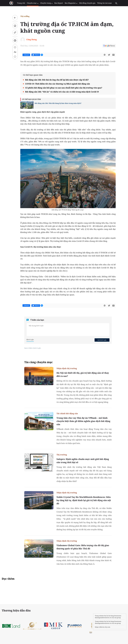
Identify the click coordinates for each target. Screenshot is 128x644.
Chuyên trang (47, 3)
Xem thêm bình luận (33, 348)
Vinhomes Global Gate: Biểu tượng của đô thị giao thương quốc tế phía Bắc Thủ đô (83, 547)
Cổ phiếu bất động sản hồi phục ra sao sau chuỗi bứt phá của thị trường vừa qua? (64, 88)
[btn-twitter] (109, 55)
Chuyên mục (34, 3)
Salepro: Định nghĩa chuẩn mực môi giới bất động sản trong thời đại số (83, 461)
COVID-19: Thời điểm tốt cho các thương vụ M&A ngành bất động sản (58, 84)
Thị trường (25, 16)
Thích (36, 55)
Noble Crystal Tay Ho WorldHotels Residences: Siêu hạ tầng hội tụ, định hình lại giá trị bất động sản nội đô (84, 500)
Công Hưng (32, 39)
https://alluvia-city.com (103, 627)
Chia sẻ (26, 55)
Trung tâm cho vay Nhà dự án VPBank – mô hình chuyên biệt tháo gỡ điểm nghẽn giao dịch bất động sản (83, 421)
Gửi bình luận (102, 340)
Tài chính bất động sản (67, 413)
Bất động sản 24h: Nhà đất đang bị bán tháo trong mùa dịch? (58, 103)
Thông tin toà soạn (102, 3)
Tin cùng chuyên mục (39, 362)
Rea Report (58, 3)
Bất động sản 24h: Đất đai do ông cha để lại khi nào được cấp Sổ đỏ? (57, 80)
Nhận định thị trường (67, 368)
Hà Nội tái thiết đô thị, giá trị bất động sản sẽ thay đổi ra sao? (83, 374)
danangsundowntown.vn (103, 618)
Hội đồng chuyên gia (86, 3)
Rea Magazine (70, 3)
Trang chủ (23, 3)
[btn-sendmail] (113, 55)
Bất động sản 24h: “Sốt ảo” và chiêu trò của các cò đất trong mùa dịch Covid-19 (62, 92)
